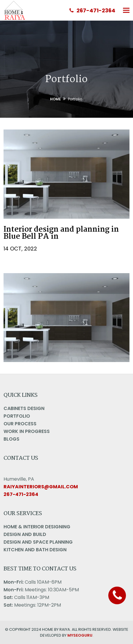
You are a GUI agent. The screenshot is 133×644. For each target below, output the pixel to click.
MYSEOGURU (80, 635)
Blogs (11, 439)
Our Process (20, 424)
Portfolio (17, 416)
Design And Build (25, 534)
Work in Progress (27, 431)
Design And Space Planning (38, 542)
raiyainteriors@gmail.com (41, 487)
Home (55, 99)
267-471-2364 (92, 10)
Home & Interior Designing (37, 527)
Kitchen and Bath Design (35, 550)
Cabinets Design (24, 408)
